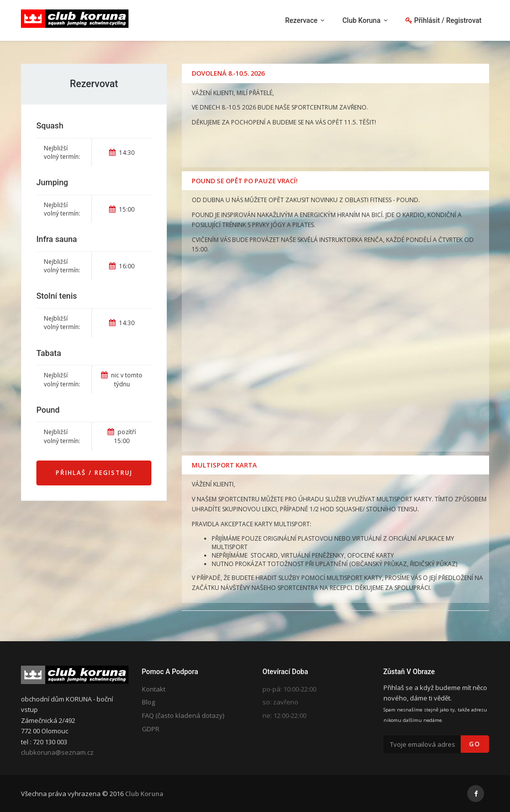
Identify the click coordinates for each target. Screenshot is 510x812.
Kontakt (154, 689)
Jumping (52, 182)
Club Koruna (144, 794)
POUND (407, 200)
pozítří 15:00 (122, 436)
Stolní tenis (57, 296)
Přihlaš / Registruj (94, 473)
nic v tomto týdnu (122, 379)
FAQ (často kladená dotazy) (183, 715)
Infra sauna (57, 239)
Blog (148, 702)
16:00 (122, 266)
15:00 (122, 209)
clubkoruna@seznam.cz (57, 752)
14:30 (122, 153)
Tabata (49, 353)
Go (475, 744)
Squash (50, 126)
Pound (48, 410)
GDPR (151, 729)
